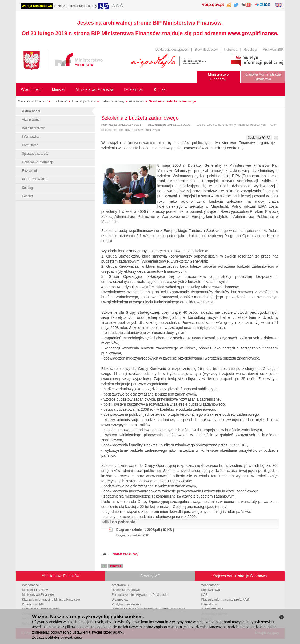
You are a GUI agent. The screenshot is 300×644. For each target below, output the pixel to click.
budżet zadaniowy (125, 554)
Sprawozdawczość (35, 154)
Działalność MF (33, 604)
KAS (205, 595)
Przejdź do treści (66, 6)
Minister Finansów (35, 590)
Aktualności (137, 101)
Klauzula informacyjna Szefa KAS (225, 600)
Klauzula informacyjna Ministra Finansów (51, 600)
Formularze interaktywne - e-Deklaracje (140, 595)
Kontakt (28, 196)
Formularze (30, 145)
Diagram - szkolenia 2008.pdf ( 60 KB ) (145, 530)
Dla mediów (120, 600)
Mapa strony (88, 6)
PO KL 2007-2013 (35, 179)
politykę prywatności (64, 637)
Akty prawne (31, 120)
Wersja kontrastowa (37, 6)
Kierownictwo (211, 590)
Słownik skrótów (206, 50)
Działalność (60, 101)
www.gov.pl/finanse (252, 33)
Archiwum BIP (273, 50)
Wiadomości (31, 585)
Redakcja (250, 50)
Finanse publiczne (84, 101)
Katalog (28, 188)
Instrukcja (231, 50)
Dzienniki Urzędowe (126, 590)
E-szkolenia (30, 171)
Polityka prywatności (126, 604)
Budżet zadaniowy (112, 101)
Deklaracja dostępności (172, 50)
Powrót (115, 566)
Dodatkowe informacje (38, 162)
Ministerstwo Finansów (33, 101)
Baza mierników (33, 128)
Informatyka (31, 137)
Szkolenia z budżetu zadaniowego (172, 101)
